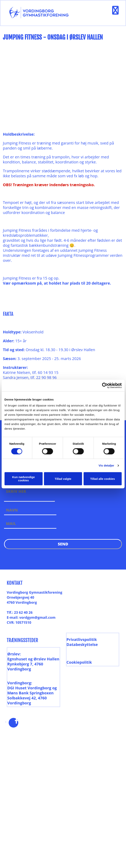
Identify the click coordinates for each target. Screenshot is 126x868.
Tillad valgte (63, 479)
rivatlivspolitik (83, 639)
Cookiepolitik (79, 662)
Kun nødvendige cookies (23, 479)
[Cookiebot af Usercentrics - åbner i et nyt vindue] (105, 385)
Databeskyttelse (82, 644)
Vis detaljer (106, 465)
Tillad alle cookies (103, 479)
